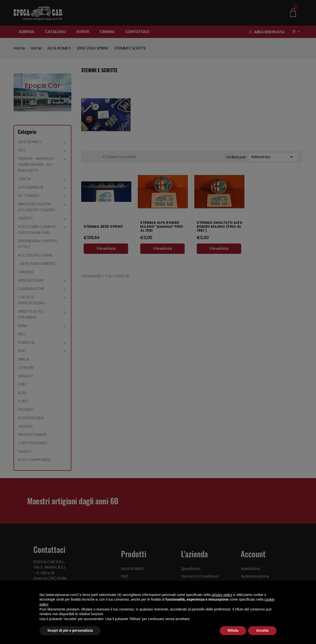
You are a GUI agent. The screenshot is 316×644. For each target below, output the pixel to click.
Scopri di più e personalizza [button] (70, 630)
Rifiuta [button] (233, 630)
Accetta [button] (262, 630)
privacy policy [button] (222, 595)
